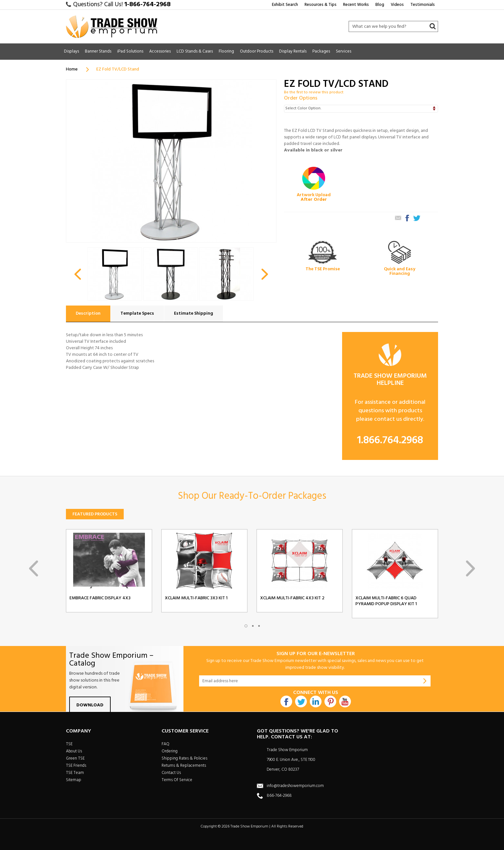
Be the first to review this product (314, 92)
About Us (74, 751)
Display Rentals (293, 51)
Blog (380, 5)
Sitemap (74, 780)
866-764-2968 (279, 796)
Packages (321, 51)
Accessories (160, 51)
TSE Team (75, 773)
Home (72, 69)
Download (90, 705)
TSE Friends (76, 766)
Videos (397, 5)
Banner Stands (98, 51)
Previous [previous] (34, 568)
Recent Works (356, 5)
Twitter (301, 701)
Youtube (345, 701)
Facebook (286, 701)
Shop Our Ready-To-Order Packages (252, 496)
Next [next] (470, 568)
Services (344, 51)
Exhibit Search (285, 5)
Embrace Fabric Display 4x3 (100, 598)
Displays (71, 51)
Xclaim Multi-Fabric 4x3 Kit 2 (292, 598)
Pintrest (330, 701)
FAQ (165, 744)
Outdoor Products (257, 51)
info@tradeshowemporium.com (295, 786)
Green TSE (75, 758)
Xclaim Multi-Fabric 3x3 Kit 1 (196, 598)
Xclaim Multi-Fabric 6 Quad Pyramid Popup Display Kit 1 (386, 601)
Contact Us (171, 773)
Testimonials (423, 5)
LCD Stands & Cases (195, 51)
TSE (69, 744)
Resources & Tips (321, 5)
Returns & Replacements (184, 766)
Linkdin (316, 701)
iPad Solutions (130, 51)
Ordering (170, 751)
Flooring (226, 51)
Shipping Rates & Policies (184, 758)
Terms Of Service (177, 780)
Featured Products (95, 514)
